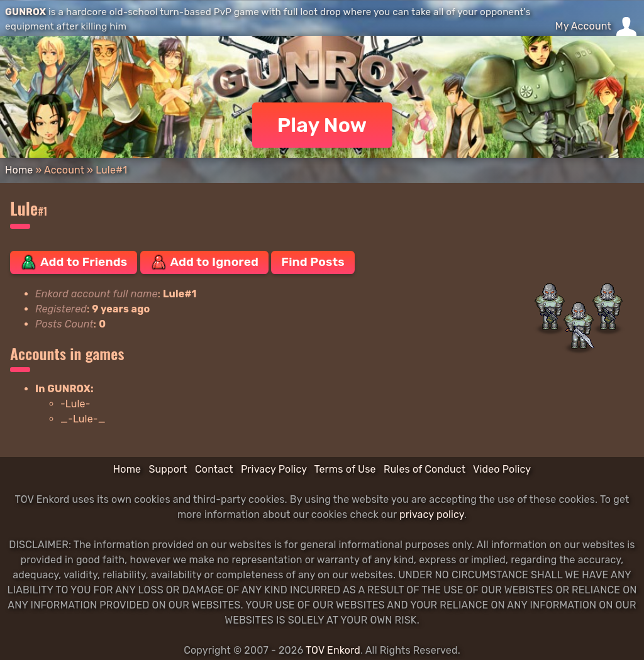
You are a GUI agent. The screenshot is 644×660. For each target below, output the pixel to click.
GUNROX (25, 12)
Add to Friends (74, 262)
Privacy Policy (274, 469)
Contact (214, 469)
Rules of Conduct (425, 469)
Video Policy (502, 469)
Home (19, 170)
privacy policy (432, 514)
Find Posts (313, 262)
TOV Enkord (333, 650)
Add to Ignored (205, 262)
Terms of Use (345, 469)
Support (168, 469)
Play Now (322, 125)
